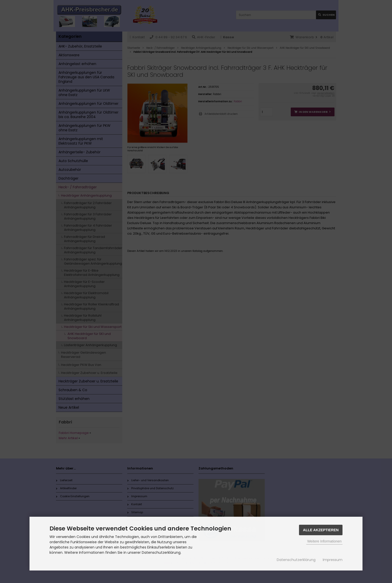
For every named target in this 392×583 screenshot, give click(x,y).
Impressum (333, 560)
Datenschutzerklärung (296, 560)
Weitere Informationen (324, 541)
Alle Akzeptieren (321, 530)
